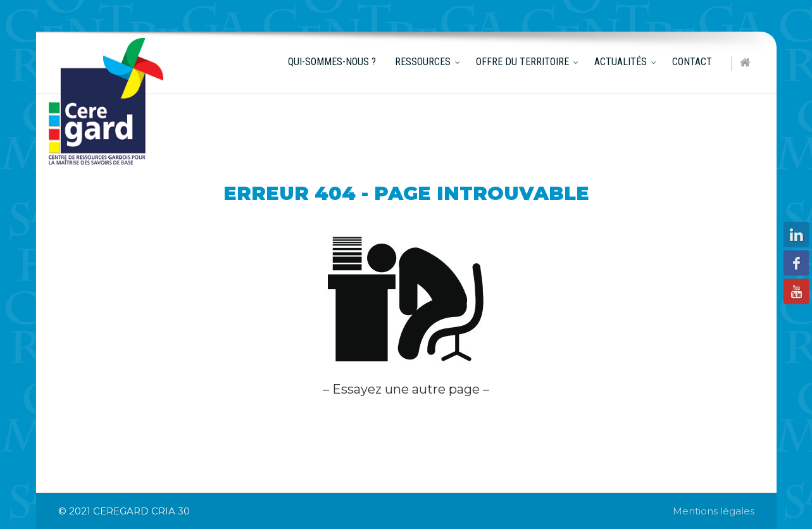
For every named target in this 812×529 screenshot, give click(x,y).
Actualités (621, 62)
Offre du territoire (522, 62)
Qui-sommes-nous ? (332, 62)
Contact (692, 62)
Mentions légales (714, 511)
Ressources (423, 62)
